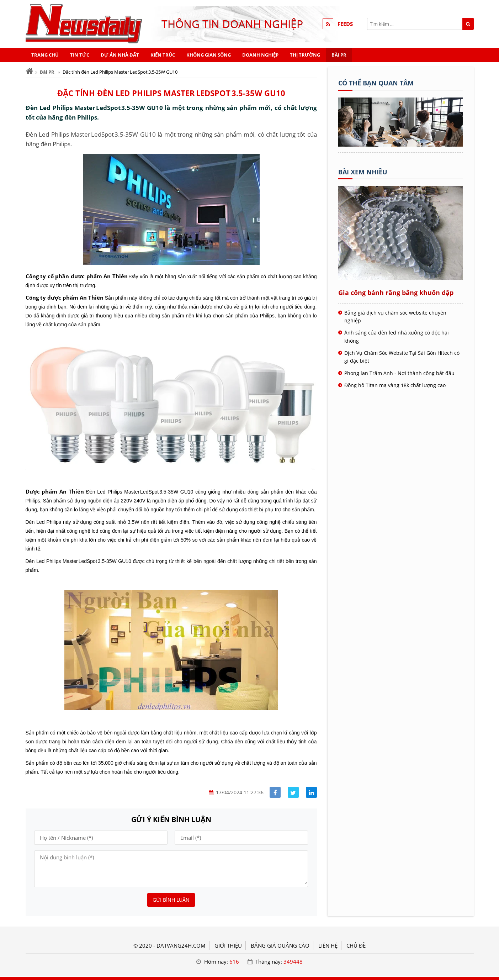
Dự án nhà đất (120, 55)
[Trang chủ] (29, 71)
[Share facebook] (275, 792)
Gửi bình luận (171, 900)
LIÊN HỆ (328, 945)
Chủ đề (356, 945)
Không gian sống (209, 55)
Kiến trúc (163, 55)
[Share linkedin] (311, 792)
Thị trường (305, 55)
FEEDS (345, 24)
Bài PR (339, 55)
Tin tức (80, 55)
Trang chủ (45, 55)
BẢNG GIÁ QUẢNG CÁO (280, 945)
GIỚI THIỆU (228, 945)
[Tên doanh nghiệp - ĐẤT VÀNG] (401, 144)
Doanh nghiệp (260, 55)
